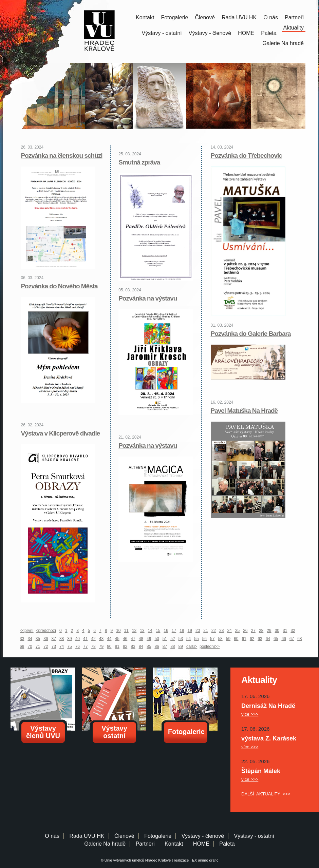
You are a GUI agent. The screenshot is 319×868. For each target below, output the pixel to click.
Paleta (269, 33)
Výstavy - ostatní (162, 33)
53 (181, 639)
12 (134, 631)
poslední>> (210, 647)
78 (93, 647)
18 (182, 631)
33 (22, 639)
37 (54, 639)
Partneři (294, 17)
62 (252, 639)
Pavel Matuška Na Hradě (244, 411)
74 (62, 647)
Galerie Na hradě (105, 844)
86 (157, 647)
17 (174, 631)
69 (22, 647)
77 (85, 647)
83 (133, 647)
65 (276, 639)
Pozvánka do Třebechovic (246, 156)
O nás (271, 17)
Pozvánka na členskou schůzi (61, 156)
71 (38, 647)
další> (192, 647)
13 (142, 631)
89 (181, 647)
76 (78, 647)
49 (149, 639)
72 (46, 647)
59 (228, 639)
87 (165, 647)
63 (260, 639)
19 (190, 631)
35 (38, 639)
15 (158, 631)
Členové (205, 17)
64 (268, 639)
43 (101, 639)
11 (126, 631)
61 (244, 639)
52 (173, 639)
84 (141, 647)
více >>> (250, 714)
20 (198, 631)
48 (141, 639)
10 (118, 631)
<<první (27, 631)
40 (78, 639)
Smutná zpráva (139, 162)
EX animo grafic (204, 860)
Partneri (145, 844)
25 (237, 631)
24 (229, 631)
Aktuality (294, 28)
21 (205, 631)
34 (30, 639)
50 (157, 639)
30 (277, 631)
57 (212, 639)
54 (189, 639)
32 (293, 631)
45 (117, 639)
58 (220, 639)
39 (69, 639)
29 (269, 631)
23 (221, 631)
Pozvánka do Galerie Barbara (251, 334)
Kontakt (145, 17)
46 (125, 639)
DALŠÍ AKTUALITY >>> (266, 794)
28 (261, 631)
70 (30, 647)
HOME (246, 33)
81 (117, 647)
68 (299, 639)
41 (85, 639)
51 (165, 639)
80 (109, 647)
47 (133, 639)
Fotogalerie (174, 17)
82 (125, 647)
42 (93, 639)
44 (109, 639)
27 (253, 631)
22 (214, 631)
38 (62, 639)
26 (245, 631)
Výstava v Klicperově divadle (60, 433)
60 (236, 639)
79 (101, 647)
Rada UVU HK (239, 17)
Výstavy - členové (210, 33)
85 (149, 647)
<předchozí (46, 631)
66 (284, 639)
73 (54, 647)
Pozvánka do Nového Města (59, 286)
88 (173, 647)
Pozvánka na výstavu (148, 298)
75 (69, 647)
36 (46, 639)
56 (204, 639)
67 (292, 639)
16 (166, 631)
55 (196, 639)
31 (285, 631)
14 (150, 631)
